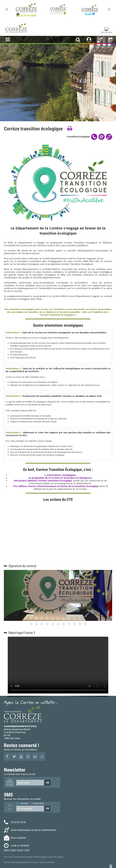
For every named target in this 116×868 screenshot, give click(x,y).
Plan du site (8, 857)
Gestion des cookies (55, 857)
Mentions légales (40, 857)
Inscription (24, 803)
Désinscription (39, 803)
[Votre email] (30, 783)
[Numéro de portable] (30, 809)
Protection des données (23, 857)
